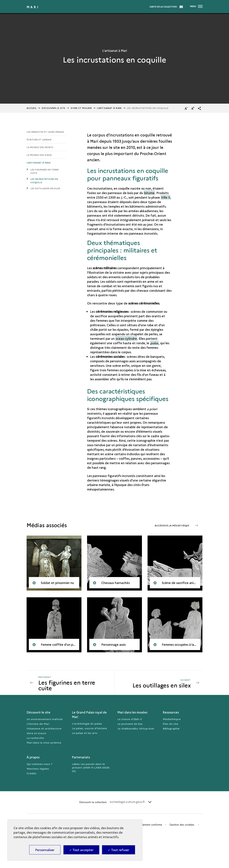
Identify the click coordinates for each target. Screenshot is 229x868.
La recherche (35, 739)
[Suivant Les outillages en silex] (155, 684)
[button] (199, 108)
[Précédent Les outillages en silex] (74, 684)
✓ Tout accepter (81, 850)
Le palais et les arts (85, 735)
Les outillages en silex (45, 190)
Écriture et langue (39, 140)
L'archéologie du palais (87, 725)
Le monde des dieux (39, 155)
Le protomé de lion (130, 725)
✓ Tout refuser (119, 850)
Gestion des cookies (183, 826)
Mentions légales (38, 770)
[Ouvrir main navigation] (196, 7)
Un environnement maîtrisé (45, 721)
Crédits (32, 775)
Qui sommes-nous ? (40, 766)
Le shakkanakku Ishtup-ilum (136, 730)
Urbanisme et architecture (44, 730)
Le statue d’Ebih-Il (130, 721)
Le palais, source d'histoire (89, 730)
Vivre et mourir (81, 108)
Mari (33, 7)
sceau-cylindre (126, 338)
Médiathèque (172, 721)
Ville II (166, 197)
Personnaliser (45, 850)
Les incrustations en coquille (44, 182)
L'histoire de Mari (38, 725)
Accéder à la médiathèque (170, 525)
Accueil (32, 108)
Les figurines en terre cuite (44, 172)
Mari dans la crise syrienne (44, 744)
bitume (149, 193)
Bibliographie (171, 730)
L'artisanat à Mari (39, 163)
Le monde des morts (40, 147)
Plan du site (170, 725)
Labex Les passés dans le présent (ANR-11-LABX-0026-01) (91, 769)
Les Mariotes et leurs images (45, 132)
